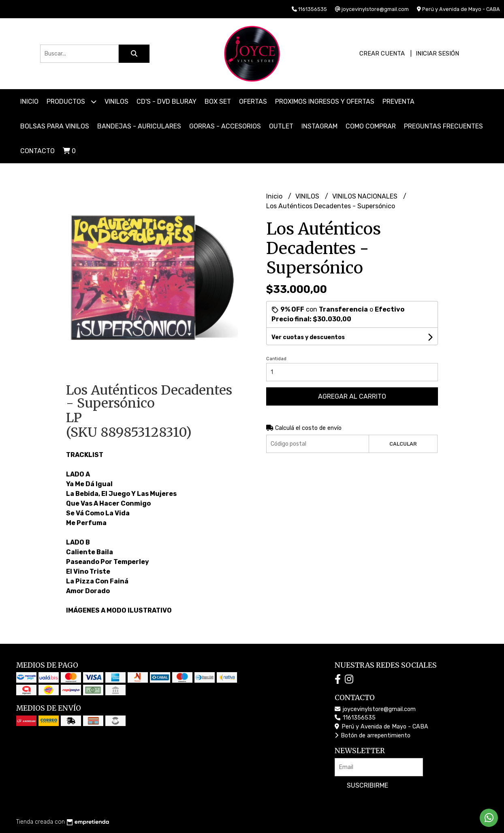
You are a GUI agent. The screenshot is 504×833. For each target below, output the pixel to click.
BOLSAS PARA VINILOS (55, 126)
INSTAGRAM (319, 126)
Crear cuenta (382, 53)
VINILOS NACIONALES (366, 196)
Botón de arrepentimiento (373, 736)
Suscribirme (367, 785)
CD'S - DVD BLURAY (167, 101)
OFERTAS (253, 101)
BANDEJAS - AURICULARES (139, 126)
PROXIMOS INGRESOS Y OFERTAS (325, 101)
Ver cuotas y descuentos (308, 337)
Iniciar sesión (437, 53)
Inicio (29, 101)
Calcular (403, 444)
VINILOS (116, 101)
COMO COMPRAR (371, 126)
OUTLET (281, 126)
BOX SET (218, 101)
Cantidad (276, 359)
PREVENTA (398, 101)
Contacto (37, 151)
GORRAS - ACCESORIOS (225, 126)
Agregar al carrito (352, 396)
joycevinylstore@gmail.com (375, 709)
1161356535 (355, 718)
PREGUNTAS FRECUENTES (443, 126)
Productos (72, 101)
